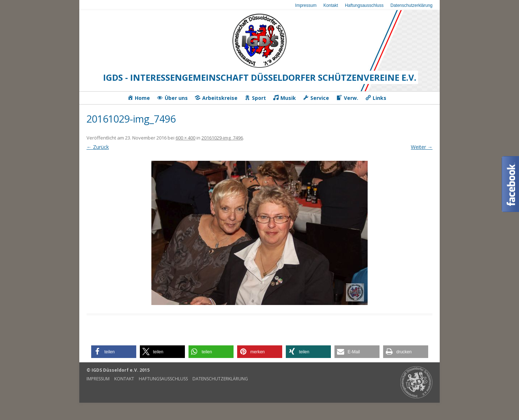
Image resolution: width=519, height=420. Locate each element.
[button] (114, 352)
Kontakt (331, 5)
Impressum (306, 5)
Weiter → (422, 147)
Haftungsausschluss (364, 5)
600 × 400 (185, 138)
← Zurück (98, 147)
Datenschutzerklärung (411, 5)
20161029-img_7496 (222, 138)
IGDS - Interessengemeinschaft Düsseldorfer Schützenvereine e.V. (260, 77)
